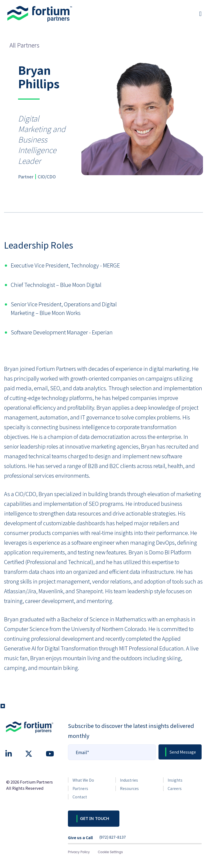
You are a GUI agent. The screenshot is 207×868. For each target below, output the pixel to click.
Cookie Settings (110, 852)
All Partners (24, 45)
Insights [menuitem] (175, 780)
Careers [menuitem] (175, 788)
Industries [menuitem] (129, 780)
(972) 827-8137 (113, 837)
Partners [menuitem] (80, 788)
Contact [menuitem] (80, 797)
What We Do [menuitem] (83, 780)
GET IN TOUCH (95, 818)
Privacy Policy (79, 852)
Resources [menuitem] (129, 788)
